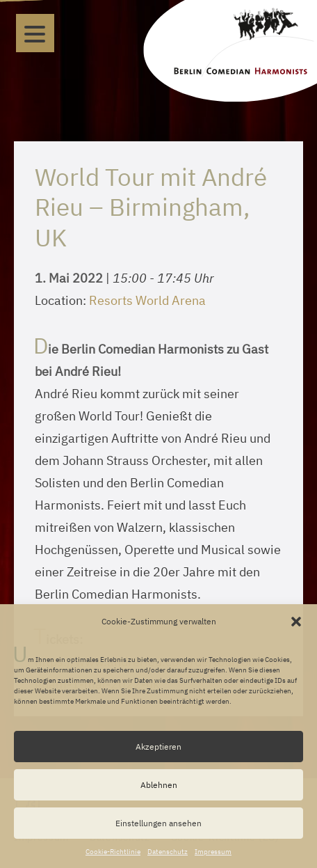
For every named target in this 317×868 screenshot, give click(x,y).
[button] (296, 622)
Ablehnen (159, 785)
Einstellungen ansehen (158, 823)
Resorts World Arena (147, 300)
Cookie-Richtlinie (113, 852)
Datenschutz (168, 852)
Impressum (213, 852)
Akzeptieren (158, 747)
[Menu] (35, 33)
